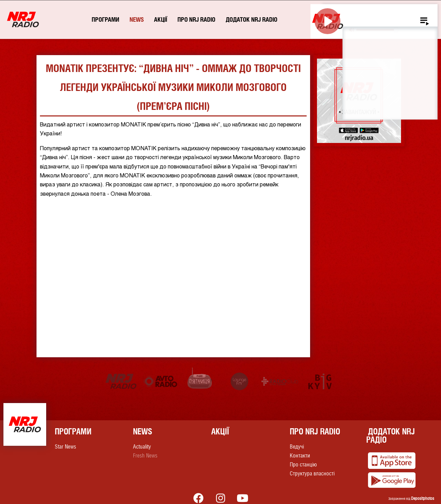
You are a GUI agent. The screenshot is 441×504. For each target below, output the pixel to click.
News (137, 19)
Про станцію (303, 465)
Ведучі (297, 447)
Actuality (142, 447)
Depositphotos (423, 498)
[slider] (377, 30)
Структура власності (312, 474)
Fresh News (145, 456)
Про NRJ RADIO (196, 19)
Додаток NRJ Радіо (391, 435)
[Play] (327, 21)
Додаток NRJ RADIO (252, 19)
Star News (65, 447)
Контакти (300, 456)
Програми (105, 19)
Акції (161, 19)
